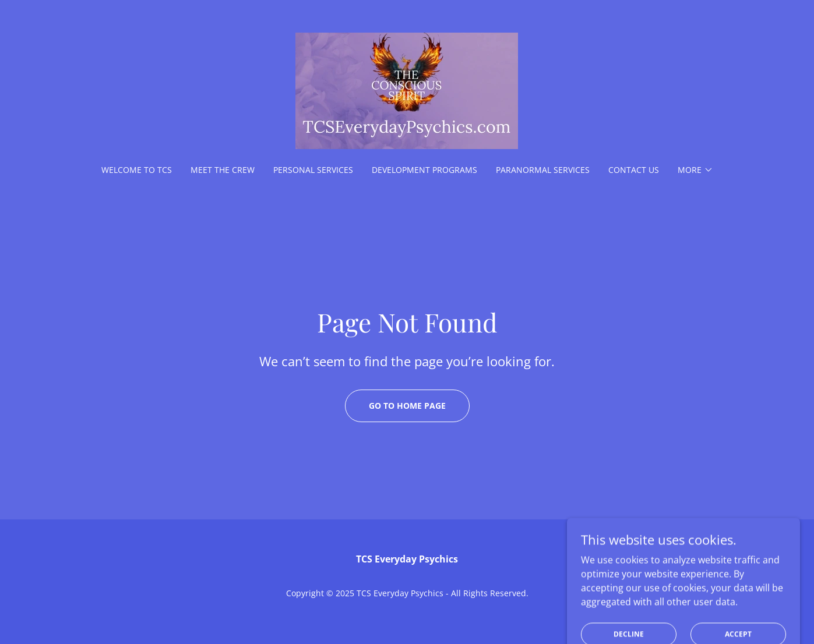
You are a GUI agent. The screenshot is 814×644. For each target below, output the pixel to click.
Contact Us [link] (634, 170)
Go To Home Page (407, 406)
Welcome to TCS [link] (137, 170)
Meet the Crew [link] (223, 170)
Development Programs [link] (424, 170)
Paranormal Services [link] (543, 170)
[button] (695, 170)
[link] (407, 90)
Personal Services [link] (313, 170)
